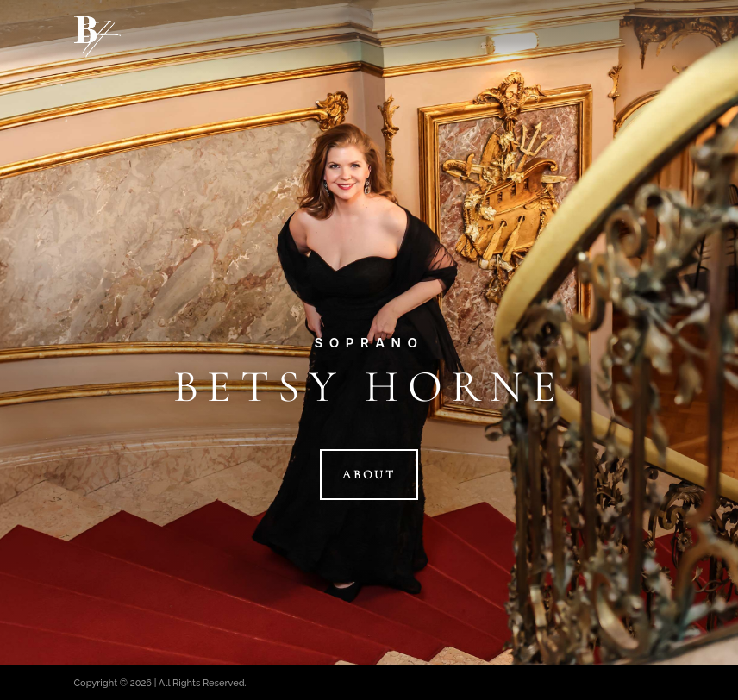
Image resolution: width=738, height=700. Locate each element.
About (369, 475)
